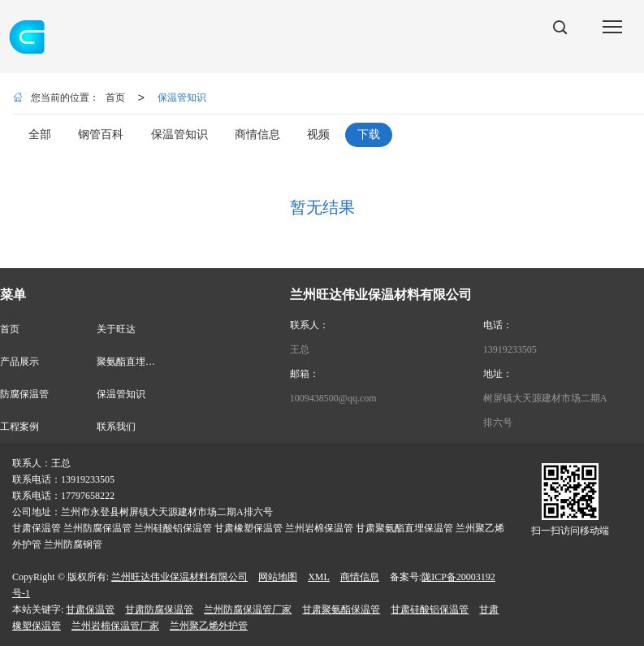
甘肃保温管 (90, 609)
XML (319, 577)
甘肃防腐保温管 (159, 609)
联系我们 (116, 427)
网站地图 (278, 577)
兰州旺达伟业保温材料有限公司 (179, 577)
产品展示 (19, 362)
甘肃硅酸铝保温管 (430, 609)
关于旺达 (116, 329)
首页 (115, 98)
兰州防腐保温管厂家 (248, 609)
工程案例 (19, 427)
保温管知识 (182, 98)
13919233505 (510, 349)
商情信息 (360, 577)
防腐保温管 (24, 394)
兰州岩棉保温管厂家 (115, 626)
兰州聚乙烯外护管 (209, 626)
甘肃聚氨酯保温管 (341, 609)
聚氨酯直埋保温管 (136, 362)
